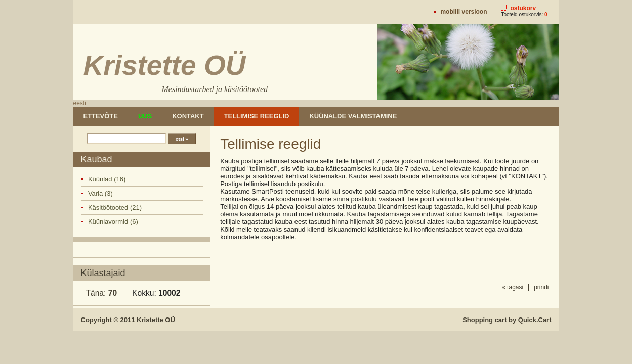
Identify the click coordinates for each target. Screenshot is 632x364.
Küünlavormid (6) (113, 222)
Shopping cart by (507, 320)
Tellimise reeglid (257, 116)
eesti (80, 103)
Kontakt (188, 116)
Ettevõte (101, 116)
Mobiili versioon (464, 12)
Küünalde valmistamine (353, 116)
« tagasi (513, 287)
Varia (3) (100, 193)
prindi (541, 287)
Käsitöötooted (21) (115, 208)
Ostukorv (523, 8)
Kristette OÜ (156, 320)
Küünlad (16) (107, 179)
